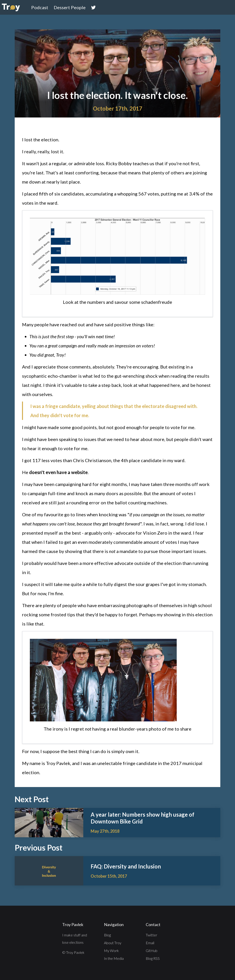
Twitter (151, 935)
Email (150, 943)
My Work (111, 951)
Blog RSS (153, 958)
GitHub (152, 951)
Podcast (40, 7)
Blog (107, 935)
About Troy (113, 943)
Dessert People (70, 7)
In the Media (114, 958)
